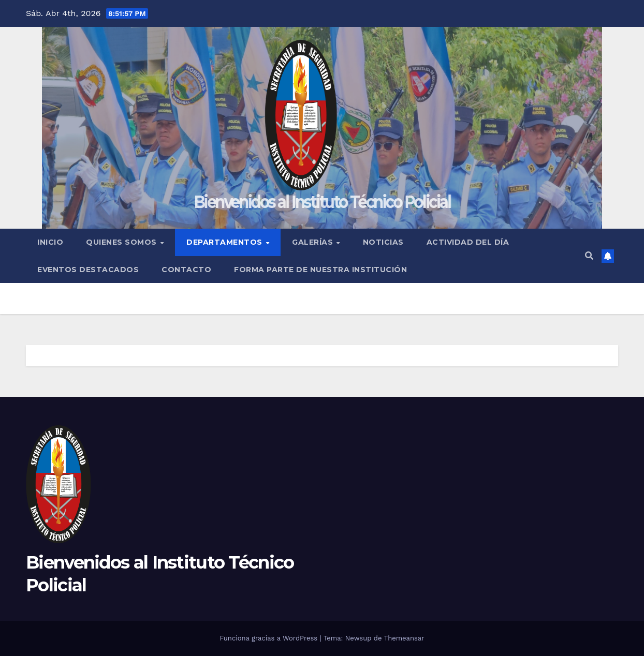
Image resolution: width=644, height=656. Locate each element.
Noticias (383, 242)
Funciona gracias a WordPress (269, 638)
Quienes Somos (122, 242)
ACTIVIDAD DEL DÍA (468, 242)
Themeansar (404, 638)
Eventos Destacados (88, 270)
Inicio (50, 242)
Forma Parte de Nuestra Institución (320, 270)
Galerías (314, 242)
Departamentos (225, 242)
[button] (589, 256)
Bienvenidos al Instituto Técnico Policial (322, 202)
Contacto (186, 270)
